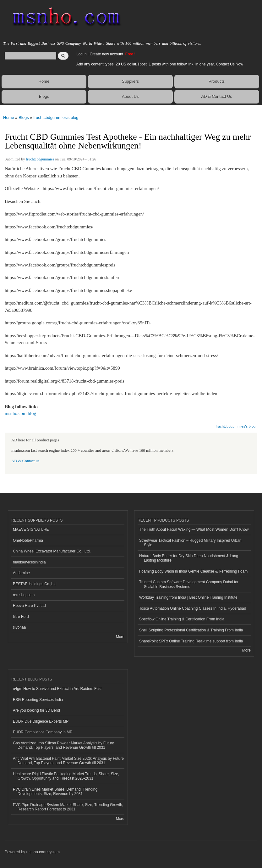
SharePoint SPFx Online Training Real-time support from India (191, 641)
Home (44, 81)
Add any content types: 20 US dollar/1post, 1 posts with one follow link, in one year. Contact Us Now (160, 64)
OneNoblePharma (28, 540)
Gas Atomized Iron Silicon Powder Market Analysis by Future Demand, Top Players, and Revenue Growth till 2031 (63, 745)
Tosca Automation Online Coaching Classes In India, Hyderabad (193, 608)
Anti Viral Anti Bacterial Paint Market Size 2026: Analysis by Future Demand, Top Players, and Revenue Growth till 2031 (68, 761)
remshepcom (24, 595)
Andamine (21, 573)
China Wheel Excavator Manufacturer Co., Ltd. (52, 551)
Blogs (44, 96)
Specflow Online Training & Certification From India (182, 619)
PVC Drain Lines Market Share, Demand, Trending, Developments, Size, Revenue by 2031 (56, 792)
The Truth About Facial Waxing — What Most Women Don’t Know (194, 529)
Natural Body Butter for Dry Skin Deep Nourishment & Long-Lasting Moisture (189, 558)
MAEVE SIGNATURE (31, 529)
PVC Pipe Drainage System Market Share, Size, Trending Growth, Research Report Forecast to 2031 (68, 807)
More (120, 637)
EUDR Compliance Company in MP (43, 732)
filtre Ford (21, 617)
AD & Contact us (25, 461)
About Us (130, 96)
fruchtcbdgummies (40, 159)
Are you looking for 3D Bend (36, 710)
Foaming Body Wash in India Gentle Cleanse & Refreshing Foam (193, 571)
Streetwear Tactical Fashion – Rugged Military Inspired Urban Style (190, 543)
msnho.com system (43, 852)
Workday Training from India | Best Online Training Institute (188, 597)
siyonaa (19, 627)
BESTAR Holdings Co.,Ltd (35, 584)
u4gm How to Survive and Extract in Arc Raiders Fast (57, 689)
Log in (82, 54)
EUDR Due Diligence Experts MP (41, 721)
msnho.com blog (20, 413)
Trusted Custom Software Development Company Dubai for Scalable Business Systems (189, 584)
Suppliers (130, 81)
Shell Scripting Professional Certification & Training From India (191, 630)
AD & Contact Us (217, 96)
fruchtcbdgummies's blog (56, 118)
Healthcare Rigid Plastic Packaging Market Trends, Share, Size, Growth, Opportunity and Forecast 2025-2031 (66, 776)
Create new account (107, 54)
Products (217, 81)
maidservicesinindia (29, 562)
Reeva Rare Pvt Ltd (29, 606)
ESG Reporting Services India (38, 700)
